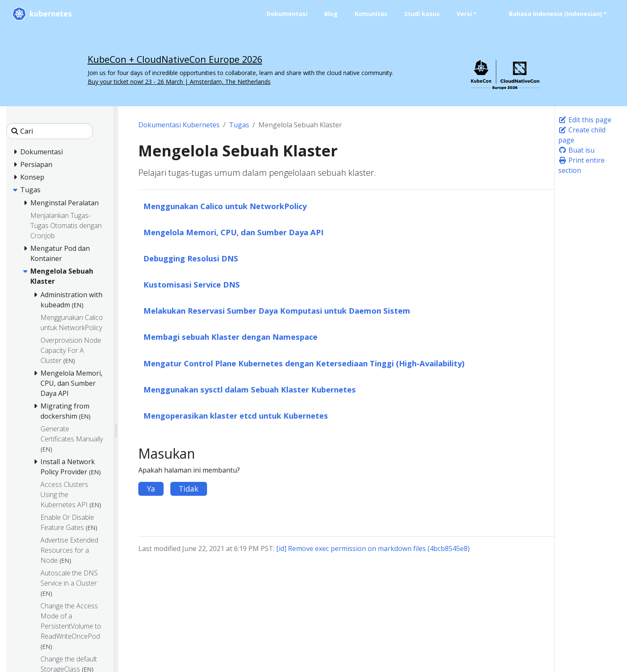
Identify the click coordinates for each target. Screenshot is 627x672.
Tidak (189, 489)
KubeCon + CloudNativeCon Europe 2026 (175, 59)
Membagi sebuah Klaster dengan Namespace (230, 337)
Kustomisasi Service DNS (192, 284)
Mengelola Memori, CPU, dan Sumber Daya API (233, 232)
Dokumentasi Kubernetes (179, 125)
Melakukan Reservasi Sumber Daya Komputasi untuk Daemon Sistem (277, 310)
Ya (151, 489)
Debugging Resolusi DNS (191, 258)
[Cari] (50, 131)
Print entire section (581, 165)
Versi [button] (464, 14)
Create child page (582, 135)
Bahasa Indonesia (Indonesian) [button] (555, 14)
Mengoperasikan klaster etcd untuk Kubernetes (236, 415)
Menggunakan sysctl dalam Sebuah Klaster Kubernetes (250, 389)
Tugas (239, 125)
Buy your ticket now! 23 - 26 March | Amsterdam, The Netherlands (179, 82)
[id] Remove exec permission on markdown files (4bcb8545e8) (373, 548)
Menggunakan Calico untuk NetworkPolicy (225, 206)
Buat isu (576, 150)
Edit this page (585, 120)
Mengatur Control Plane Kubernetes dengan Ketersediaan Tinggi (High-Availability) (304, 363)
